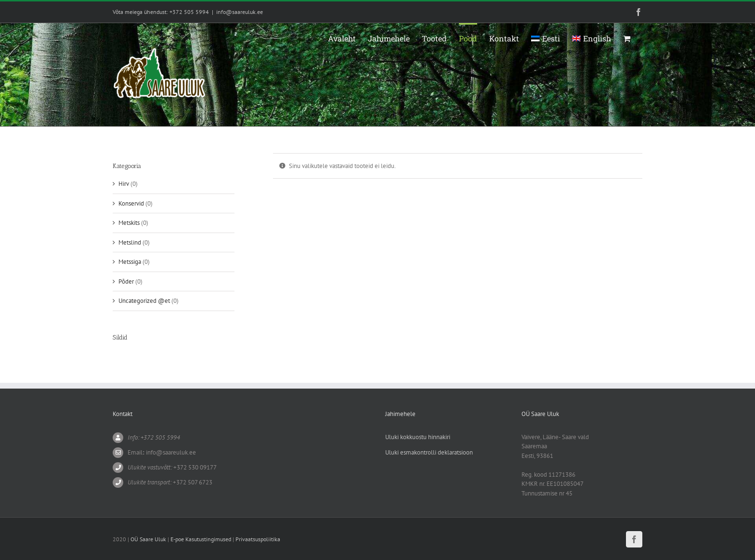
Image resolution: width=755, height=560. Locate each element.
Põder (126, 281)
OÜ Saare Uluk (148, 539)
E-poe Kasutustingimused (201, 539)
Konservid (131, 203)
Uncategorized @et (144, 301)
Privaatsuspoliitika (258, 539)
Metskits (129, 223)
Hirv (124, 184)
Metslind (130, 242)
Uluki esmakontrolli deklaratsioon (429, 452)
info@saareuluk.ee (240, 12)
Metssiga (130, 262)
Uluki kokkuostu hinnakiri (418, 437)
